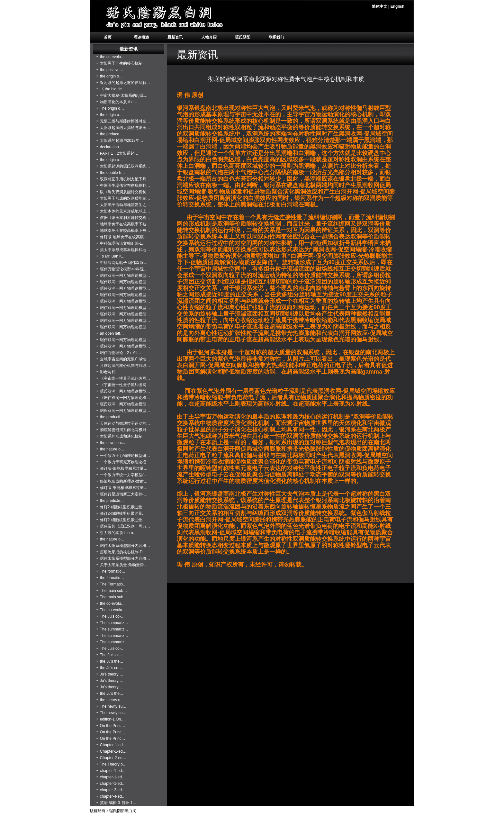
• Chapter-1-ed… (112, 745)
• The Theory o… (112, 764)
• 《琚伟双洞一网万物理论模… (123, 398)
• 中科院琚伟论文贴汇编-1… (121, 243)
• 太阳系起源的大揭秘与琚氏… (123, 128)
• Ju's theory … (110, 674)
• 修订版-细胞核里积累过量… (122, 468)
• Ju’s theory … (110, 681)
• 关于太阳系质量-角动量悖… (122, 565)
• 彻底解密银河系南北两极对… (123, 430)
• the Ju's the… (110, 661)
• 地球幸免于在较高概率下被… (123, 224)
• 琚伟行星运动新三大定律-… (122, 494)
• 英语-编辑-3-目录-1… (116, 803)
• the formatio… (110, 578)
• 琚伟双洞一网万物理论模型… (123, 276)
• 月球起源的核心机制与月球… (123, 366)
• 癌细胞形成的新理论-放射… (122, 481)
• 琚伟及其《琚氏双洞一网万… (123, 526)
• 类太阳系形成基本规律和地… (123, 250)
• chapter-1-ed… (111, 771)
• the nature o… (110, 449)
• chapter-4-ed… (111, 796)
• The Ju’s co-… (111, 616)
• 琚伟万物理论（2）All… (119, 353)
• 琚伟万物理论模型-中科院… (122, 269)
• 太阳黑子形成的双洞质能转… (123, 198)
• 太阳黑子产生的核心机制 (119, 63)
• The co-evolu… (111, 610)
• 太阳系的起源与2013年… (120, 141)
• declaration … (110, 147)
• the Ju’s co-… (110, 668)
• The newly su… (111, 706)
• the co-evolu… (111, 57)
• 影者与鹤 (106, 372)
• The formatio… (111, 571)
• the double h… (111, 173)
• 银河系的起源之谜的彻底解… (123, 83)
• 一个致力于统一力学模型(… (122, 475)
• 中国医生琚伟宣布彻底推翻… (123, 186)
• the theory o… (110, 700)
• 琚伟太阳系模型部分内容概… (123, 546)
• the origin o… (110, 76)
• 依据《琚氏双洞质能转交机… (123, 218)
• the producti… (110, 417)
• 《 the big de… (111, 89)
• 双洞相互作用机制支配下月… (123, 179)
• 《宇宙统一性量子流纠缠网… (123, 378)
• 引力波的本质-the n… (117, 533)
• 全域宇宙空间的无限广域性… (123, 359)
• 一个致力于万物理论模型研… (123, 456)
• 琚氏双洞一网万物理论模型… (123, 391)
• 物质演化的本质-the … (117, 102)
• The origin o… (110, 108)
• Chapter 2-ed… (111, 758)
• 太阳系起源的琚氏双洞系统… (123, 166)
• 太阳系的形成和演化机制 (119, 436)
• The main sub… (112, 591)
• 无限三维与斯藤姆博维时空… (123, 121)
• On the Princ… (111, 726)
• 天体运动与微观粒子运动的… (123, 423)
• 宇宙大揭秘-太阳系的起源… (122, 95)
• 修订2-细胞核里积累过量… (121, 507)
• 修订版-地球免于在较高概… (122, 237)
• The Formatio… (112, 584)
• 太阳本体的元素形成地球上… (123, 211)
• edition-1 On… (111, 719)
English (397, 6)
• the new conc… (112, 443)
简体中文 (380, 6)
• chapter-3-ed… (111, 790)
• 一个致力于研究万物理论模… (123, 462)
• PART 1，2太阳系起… (117, 153)
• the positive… (110, 70)
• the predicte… (110, 501)
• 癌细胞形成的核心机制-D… (122, 552)
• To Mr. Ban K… (111, 256)
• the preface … (110, 134)
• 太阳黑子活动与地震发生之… (123, 205)
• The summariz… (112, 623)
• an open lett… (110, 333)
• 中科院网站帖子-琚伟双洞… (122, 263)
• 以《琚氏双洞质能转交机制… (123, 192)
